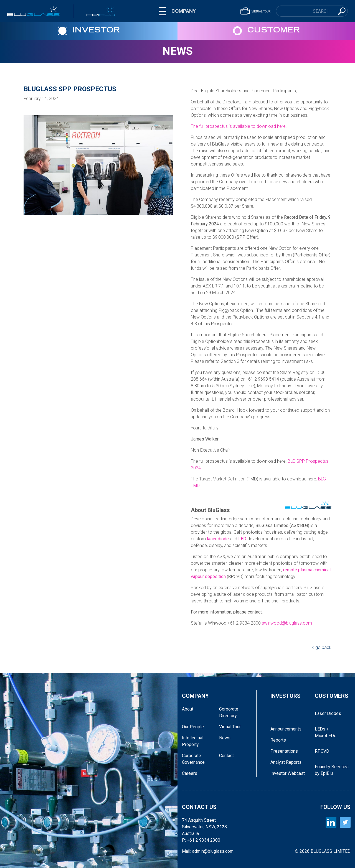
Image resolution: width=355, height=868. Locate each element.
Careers (190, 773)
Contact (226, 756)
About (188, 709)
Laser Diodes (328, 713)
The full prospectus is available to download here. (239, 126)
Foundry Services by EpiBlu (332, 770)
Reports (278, 740)
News (177, 51)
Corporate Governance (193, 759)
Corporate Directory (229, 712)
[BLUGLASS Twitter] (345, 822)
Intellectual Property (193, 741)
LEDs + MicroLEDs (326, 732)
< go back (322, 647)
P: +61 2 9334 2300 (201, 840)
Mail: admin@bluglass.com (208, 851)
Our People (193, 727)
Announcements (286, 729)
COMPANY (184, 11)
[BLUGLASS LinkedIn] (331, 822)
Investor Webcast (288, 773)
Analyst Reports (286, 762)
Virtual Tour (230, 727)
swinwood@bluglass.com (287, 623)
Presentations (284, 751)
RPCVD (322, 751)
